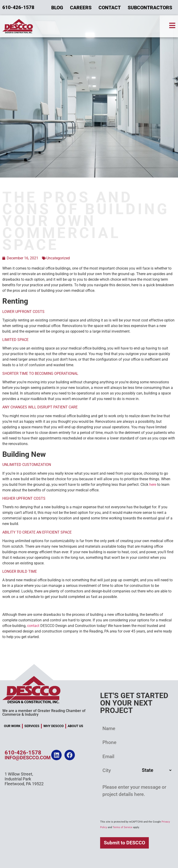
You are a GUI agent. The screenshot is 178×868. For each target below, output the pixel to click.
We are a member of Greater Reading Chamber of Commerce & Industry (44, 713)
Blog (57, 8)
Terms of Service (122, 827)
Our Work (12, 726)
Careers (81, 8)
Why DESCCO (54, 726)
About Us (75, 726)
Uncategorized (58, 258)
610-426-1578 (23, 753)
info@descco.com (28, 758)
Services (32, 726)
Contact (110, 8)
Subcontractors (150, 8)
